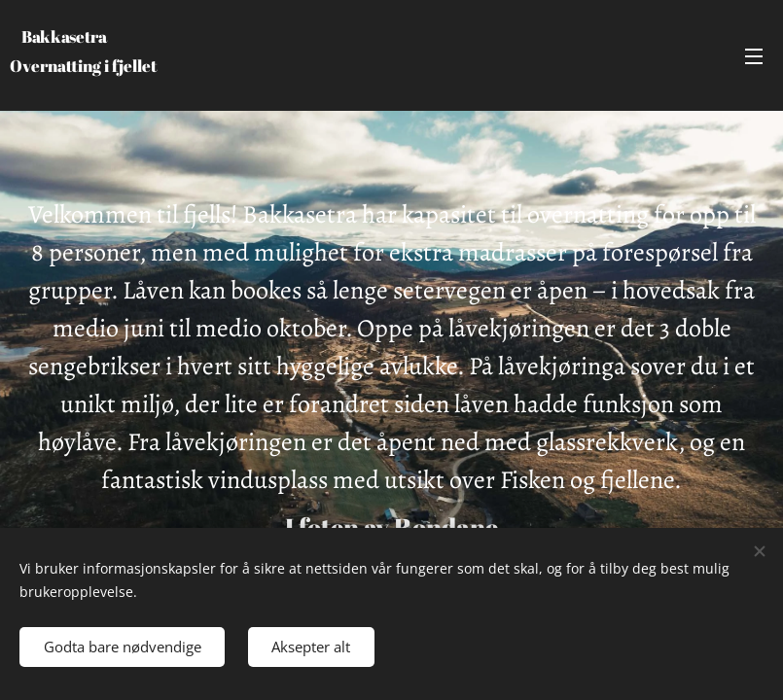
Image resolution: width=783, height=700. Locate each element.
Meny (754, 56)
